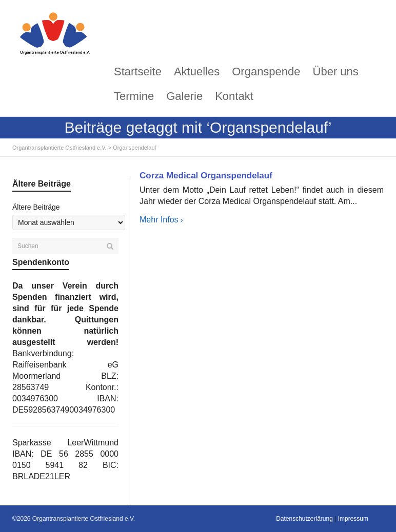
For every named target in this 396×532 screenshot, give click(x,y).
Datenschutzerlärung (304, 519)
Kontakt (234, 96)
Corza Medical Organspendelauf (206, 176)
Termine (134, 96)
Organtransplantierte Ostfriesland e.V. (60, 148)
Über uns (336, 71)
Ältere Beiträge (36, 207)
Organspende (266, 71)
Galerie (184, 96)
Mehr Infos (159, 220)
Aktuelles (197, 71)
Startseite (138, 71)
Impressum (353, 519)
